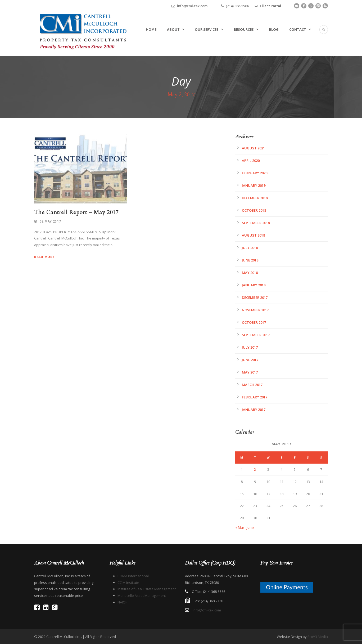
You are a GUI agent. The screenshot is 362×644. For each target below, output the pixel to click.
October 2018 (254, 210)
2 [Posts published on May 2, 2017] (255, 469)
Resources (244, 29)
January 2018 (254, 285)
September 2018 (256, 223)
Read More (44, 257)
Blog (274, 29)
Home (151, 29)
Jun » (250, 527)
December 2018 (255, 198)
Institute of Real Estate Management (147, 589)
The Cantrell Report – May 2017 (76, 212)
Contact (298, 29)
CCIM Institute (128, 583)
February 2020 (255, 173)
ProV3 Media (318, 637)
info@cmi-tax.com (207, 610)
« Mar (240, 527)
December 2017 (255, 297)
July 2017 (250, 347)
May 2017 (250, 372)
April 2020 (251, 161)
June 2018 (250, 260)
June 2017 (250, 360)
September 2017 (256, 335)
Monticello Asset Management (142, 596)
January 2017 (254, 410)
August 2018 (253, 235)
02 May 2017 (50, 221)
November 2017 (255, 310)
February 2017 (255, 397)
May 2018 (250, 273)
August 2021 (253, 148)
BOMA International (133, 576)
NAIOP (123, 602)
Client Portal (271, 6)
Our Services (207, 29)
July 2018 (250, 248)
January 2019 (254, 185)
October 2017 (254, 322)
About (173, 29)
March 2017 (252, 385)
